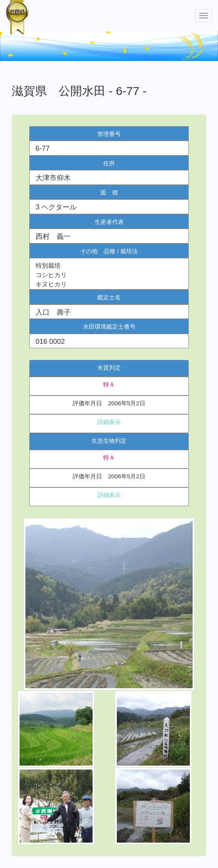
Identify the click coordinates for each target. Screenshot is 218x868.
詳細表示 (109, 422)
